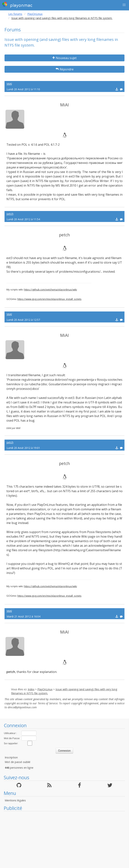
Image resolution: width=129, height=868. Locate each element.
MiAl (9, 84)
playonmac (17, 5)
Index (31, 689)
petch (10, 214)
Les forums (15, 14)
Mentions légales (15, 800)
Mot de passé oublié (18, 762)
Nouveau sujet (64, 58)
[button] (124, 5)
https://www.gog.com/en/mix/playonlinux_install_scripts (49, 299)
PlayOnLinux (35, 14)
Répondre (65, 69)
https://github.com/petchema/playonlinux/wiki (50, 290)
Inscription (11, 757)
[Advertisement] (64, 840)
